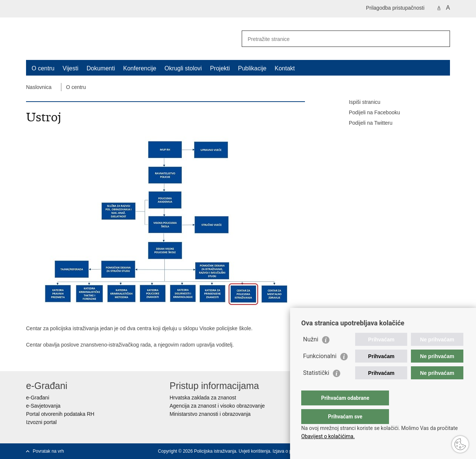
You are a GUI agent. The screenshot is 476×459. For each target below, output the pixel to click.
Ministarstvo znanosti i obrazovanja (210, 414)
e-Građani (38, 398)
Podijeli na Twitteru (365, 123)
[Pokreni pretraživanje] (441, 39)
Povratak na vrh (48, 451)
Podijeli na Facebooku (369, 113)
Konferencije (140, 68)
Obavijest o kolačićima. (328, 436)
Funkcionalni (320, 371)
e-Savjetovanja (43, 406)
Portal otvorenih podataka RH (60, 414)
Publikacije (252, 68)
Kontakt (285, 68)
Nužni (311, 354)
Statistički (316, 388)
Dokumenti (101, 68)
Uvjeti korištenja (255, 451)
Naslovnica (39, 87)
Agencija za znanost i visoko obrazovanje (217, 406)
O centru (43, 68)
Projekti (220, 68)
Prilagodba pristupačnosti (395, 8)
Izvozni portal (41, 422)
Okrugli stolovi (183, 68)
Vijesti (70, 68)
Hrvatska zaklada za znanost (203, 398)
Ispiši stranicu (359, 102)
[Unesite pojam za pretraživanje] (338, 39)
